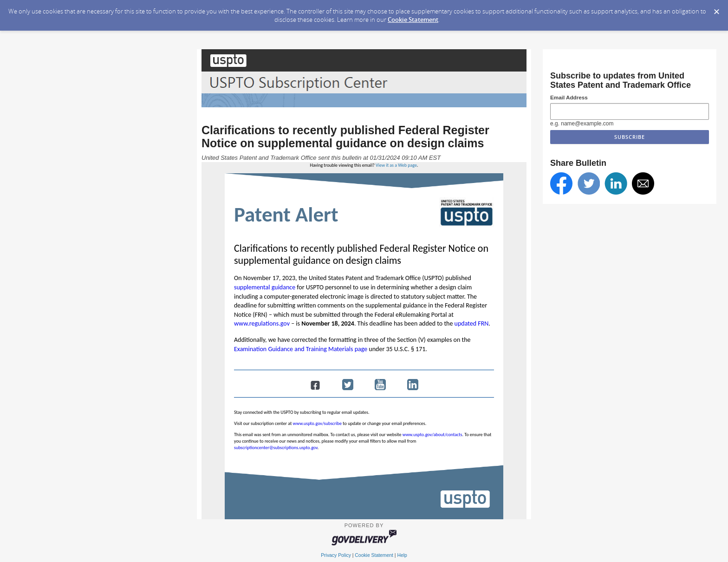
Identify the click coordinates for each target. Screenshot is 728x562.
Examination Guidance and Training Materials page (301, 349)
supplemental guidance (265, 287)
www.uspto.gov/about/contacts (432, 435)
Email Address (569, 97)
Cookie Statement (413, 20)
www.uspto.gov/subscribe (318, 423)
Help (402, 555)
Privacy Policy (336, 555)
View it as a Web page (396, 165)
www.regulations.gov (262, 323)
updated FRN (472, 323)
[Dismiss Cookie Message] (716, 9)
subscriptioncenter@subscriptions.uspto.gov (276, 448)
